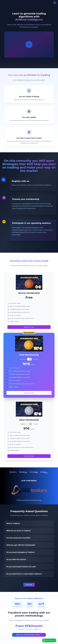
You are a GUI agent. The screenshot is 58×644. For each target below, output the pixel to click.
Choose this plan (29, 393)
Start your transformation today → (29, 635)
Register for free (29, 327)
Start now (29, 585)
